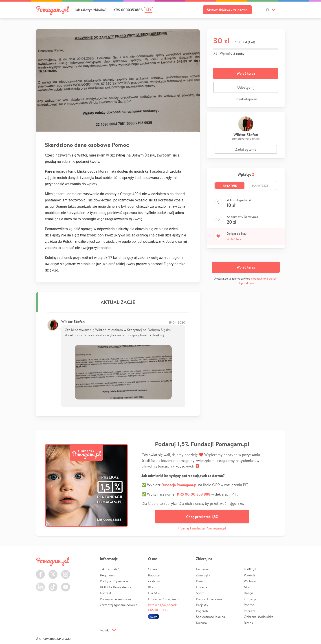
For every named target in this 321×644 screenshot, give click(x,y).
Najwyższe (260, 185)
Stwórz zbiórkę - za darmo (227, 10)
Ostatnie (230, 185)
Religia (249, 593)
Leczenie (202, 569)
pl (268, 10)
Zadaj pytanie (246, 149)
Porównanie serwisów (115, 599)
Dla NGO (155, 593)
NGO (248, 587)
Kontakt (106, 593)
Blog (151, 587)
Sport (200, 593)
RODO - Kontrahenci (115, 587)
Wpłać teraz (246, 73)
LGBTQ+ (250, 569)
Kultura (201, 623)
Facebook (40, 572)
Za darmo (155, 581)
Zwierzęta (203, 575)
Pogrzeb (202, 611)
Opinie (153, 569)
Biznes (248, 623)
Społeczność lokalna (210, 617)
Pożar (200, 581)
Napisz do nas (246, 283)
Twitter (53, 572)
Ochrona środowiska (258, 617)
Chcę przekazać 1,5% (202, 517)
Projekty (202, 605)
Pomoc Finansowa (209, 599)
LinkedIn (40, 584)
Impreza (250, 611)
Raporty (154, 575)
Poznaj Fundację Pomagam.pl (202, 528)
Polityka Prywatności (115, 581)
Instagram (66, 572)
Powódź (249, 575)
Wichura (250, 581)
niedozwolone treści (263, 279)
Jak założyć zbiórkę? (91, 10)
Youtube (66, 584)
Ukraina (201, 587)
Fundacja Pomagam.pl (164, 599)
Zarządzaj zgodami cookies (119, 605)
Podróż (249, 605)
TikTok (53, 584)
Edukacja (250, 599)
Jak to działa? (109, 569)
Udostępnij (246, 87)
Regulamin (108, 575)
